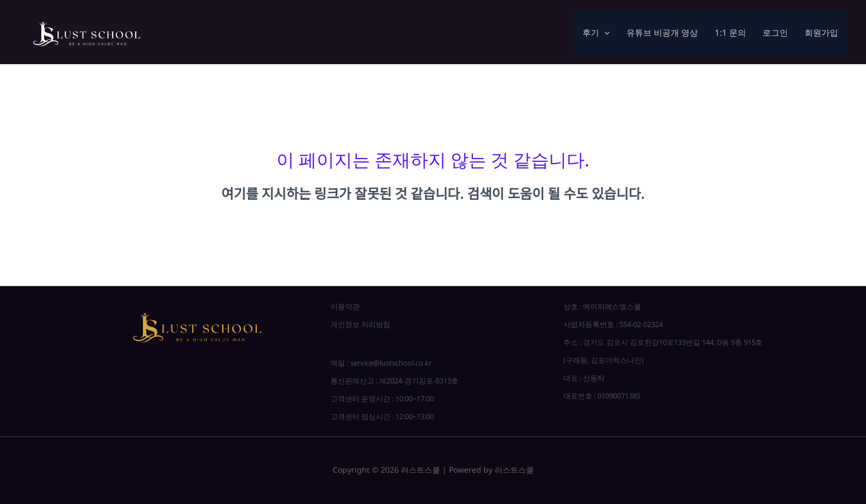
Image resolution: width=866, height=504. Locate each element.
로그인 (775, 32)
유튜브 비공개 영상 (662, 32)
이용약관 (345, 306)
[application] (604, 32)
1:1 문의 (730, 32)
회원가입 (821, 32)
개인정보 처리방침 (360, 324)
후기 (596, 32)
